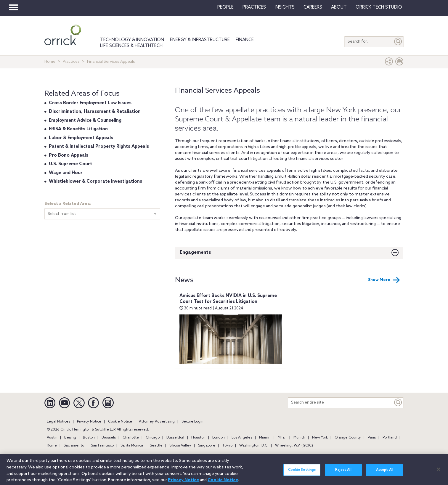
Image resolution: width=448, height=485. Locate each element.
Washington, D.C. (254, 446)
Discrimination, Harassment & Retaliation (95, 112)
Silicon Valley (180, 446)
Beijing (70, 438)
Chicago (153, 438)
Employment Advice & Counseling (85, 121)
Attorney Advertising (157, 422)
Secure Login (192, 422)
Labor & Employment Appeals (81, 138)
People (225, 7)
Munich (299, 438)
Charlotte (131, 438)
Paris (372, 438)
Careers (313, 7)
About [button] (339, 7)
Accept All (385, 473)
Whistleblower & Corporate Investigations (95, 182)
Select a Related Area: (68, 204)
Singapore (207, 446)
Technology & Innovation (132, 40)
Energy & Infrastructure (200, 40)
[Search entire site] (341, 403)
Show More (384, 280)
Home (50, 62)
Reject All (343, 473)
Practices (254, 7)
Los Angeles (242, 438)
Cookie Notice (120, 422)
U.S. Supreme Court (70, 164)
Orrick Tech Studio (379, 7)
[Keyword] (398, 403)
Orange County (348, 438)
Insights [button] (285, 7)
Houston (198, 438)
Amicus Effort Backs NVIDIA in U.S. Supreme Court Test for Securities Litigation (228, 299)
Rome (52, 446)
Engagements (195, 252)
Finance (245, 40)
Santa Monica (132, 446)
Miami (264, 438)
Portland (390, 438)
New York (320, 438)
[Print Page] (399, 63)
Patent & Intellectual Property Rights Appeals (99, 147)
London (219, 438)
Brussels (109, 438)
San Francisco (102, 446)
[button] (389, 63)
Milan (282, 438)
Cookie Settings (302, 473)
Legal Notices (58, 422)
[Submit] (398, 42)
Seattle (156, 446)
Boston (89, 438)
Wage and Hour (66, 173)
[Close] (439, 473)
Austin (52, 438)
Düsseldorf (175, 438)
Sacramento (74, 446)
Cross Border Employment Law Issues (90, 103)
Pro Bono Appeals (69, 155)
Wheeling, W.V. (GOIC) (294, 446)
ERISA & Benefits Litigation (78, 129)
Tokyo (227, 446)
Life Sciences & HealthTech (131, 46)
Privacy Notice (89, 422)
